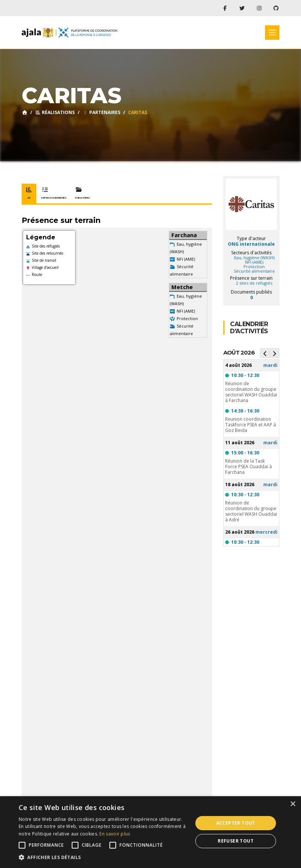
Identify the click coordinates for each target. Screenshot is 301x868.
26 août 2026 (240, 532)
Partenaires (101, 112)
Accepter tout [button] (236, 823)
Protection (187, 318)
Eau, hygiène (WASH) (254, 258)
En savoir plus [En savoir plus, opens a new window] (115, 834)
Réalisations (55, 112)
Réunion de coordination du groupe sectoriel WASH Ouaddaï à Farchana (251, 392)
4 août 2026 (238, 365)
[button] (103, 858)
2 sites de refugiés (254, 283)
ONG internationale (251, 244)
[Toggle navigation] (272, 33)
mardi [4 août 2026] (270, 365)
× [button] (293, 804)
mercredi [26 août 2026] (266, 532)
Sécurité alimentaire (254, 271)
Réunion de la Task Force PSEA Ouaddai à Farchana (249, 467)
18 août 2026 (240, 484)
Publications (83, 193)
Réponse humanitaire (54, 193)
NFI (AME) (186, 259)
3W (29, 193)
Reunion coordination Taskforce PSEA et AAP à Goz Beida (251, 425)
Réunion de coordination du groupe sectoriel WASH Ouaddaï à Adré (251, 511)
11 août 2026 (240, 443)
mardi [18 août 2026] (270, 484)
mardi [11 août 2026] (270, 443)
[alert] (150, 832)
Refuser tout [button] (236, 841)
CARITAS (138, 112)
